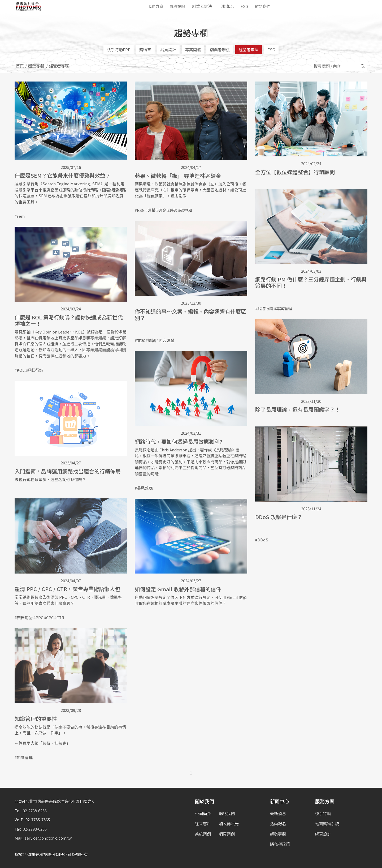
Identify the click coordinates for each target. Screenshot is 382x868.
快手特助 (323, 813)
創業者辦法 (202, 6)
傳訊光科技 (29, 7)
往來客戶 (203, 824)
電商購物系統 (327, 824)
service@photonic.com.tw (48, 838)
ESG (244, 6)
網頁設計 (168, 50)
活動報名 (226, 6)
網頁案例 (227, 834)
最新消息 (278, 813)
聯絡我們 (227, 813)
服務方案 (155, 6)
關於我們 (262, 6)
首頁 (20, 66)
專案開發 (178, 6)
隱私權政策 (280, 844)
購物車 (145, 50)
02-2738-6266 (35, 811)
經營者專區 (249, 50)
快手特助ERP (119, 50)
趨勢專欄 (36, 66)
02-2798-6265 (35, 829)
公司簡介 (203, 813)
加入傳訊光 (229, 824)
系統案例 (203, 834)
